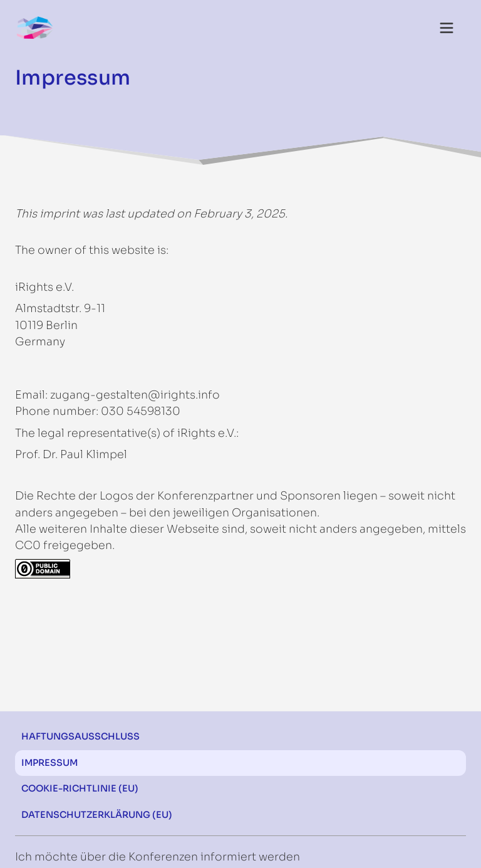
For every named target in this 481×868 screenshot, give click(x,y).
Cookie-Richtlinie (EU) (80, 788)
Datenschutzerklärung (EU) (97, 815)
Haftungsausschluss (80, 736)
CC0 (28, 545)
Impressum (49, 763)
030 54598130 (141, 411)
